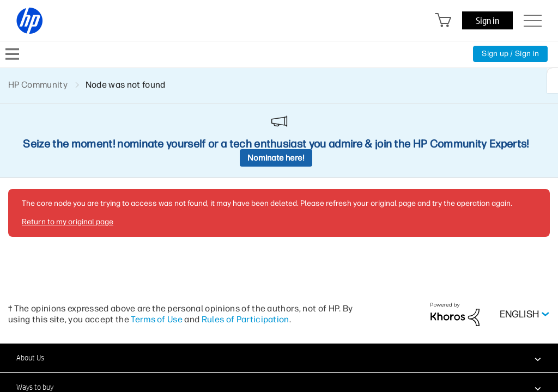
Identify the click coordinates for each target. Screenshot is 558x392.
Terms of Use (157, 319)
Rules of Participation (245, 319)
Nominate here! (276, 158)
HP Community (38, 85)
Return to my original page (68, 222)
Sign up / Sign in (510, 54)
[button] (279, 358)
